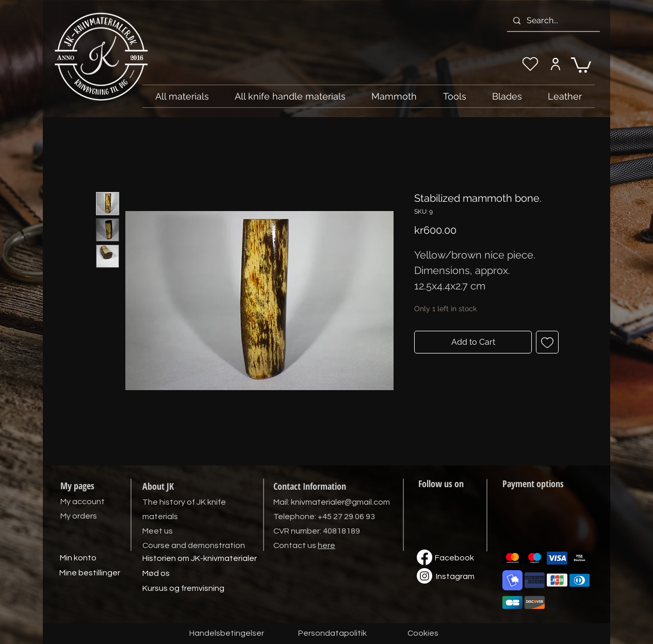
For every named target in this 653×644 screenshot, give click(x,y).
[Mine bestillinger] (90, 573)
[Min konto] (78, 558)
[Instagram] (455, 577)
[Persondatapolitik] (332, 634)
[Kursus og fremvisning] (183, 589)
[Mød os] (156, 574)
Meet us (158, 531)
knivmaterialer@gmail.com (340, 502)
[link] (581, 64)
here (326, 545)
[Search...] (552, 21)
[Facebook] (454, 558)
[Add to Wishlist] (547, 342)
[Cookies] (423, 634)
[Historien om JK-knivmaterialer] (200, 559)
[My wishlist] (530, 64)
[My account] (555, 64)
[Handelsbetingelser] (227, 634)
